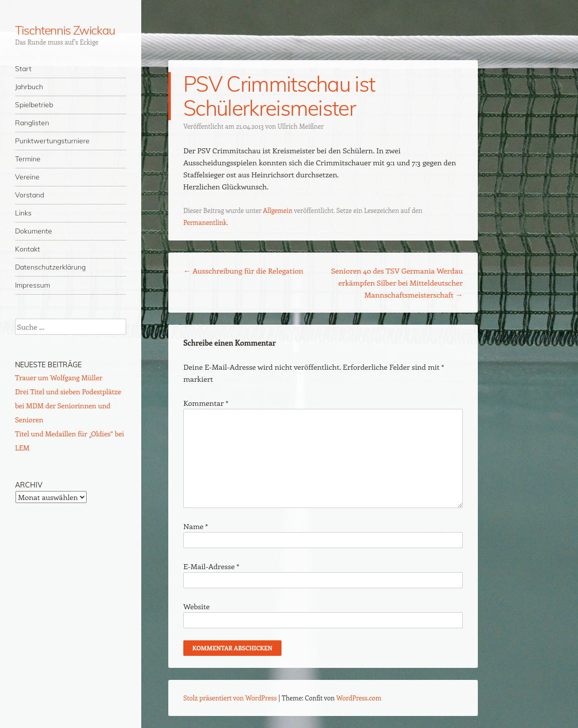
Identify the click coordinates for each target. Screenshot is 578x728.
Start (23, 69)
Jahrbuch (29, 87)
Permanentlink (205, 222)
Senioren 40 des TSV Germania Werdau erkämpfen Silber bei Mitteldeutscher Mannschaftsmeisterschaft (397, 283)
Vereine (27, 177)
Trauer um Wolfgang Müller (59, 378)
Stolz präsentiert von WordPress (230, 698)
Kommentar (206, 403)
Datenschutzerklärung (50, 267)
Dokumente (34, 231)
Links (23, 213)
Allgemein (278, 210)
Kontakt (28, 249)
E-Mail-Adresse (211, 566)
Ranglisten (32, 123)
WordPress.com (359, 698)
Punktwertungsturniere (52, 141)
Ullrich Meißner (301, 126)
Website (197, 606)
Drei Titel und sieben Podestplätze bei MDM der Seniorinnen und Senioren (68, 406)
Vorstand (30, 195)
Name (196, 526)
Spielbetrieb (34, 105)
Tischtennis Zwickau (65, 30)
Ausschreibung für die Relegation (243, 271)
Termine (28, 159)
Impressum (33, 285)
